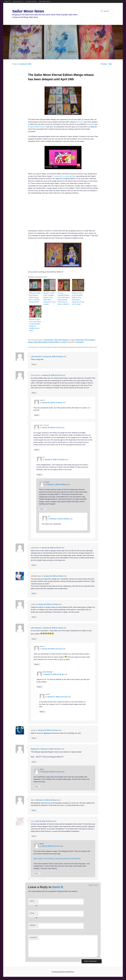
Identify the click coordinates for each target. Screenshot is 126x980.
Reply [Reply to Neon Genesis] (37, 450)
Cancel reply (94, 885)
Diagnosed (35, 749)
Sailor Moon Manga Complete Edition (47, 342)
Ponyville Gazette (31, 1)
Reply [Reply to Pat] (40, 475)
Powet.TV (7, 1)
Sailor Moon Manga (61, 340)
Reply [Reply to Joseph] (34, 738)
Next (111, 64)
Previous (103, 64)
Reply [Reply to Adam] (42, 509)
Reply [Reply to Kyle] (34, 810)
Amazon (80, 122)
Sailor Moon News (44, 1)
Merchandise (49, 340)
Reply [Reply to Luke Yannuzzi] (34, 364)
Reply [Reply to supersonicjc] (34, 565)
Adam (64, 342)
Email (33, 914)
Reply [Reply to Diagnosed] (34, 762)
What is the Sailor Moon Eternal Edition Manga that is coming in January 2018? (35, 297)
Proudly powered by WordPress (63, 972)
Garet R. (58, 887)
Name (33, 902)
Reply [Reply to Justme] (34, 617)
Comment (33, 937)
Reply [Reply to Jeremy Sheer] (34, 393)
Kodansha (91, 124)
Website (33, 925)
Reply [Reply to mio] (34, 836)
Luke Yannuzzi (36, 357)
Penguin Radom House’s (37, 127)
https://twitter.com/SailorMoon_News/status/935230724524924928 (57, 859)
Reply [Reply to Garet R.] (37, 415)
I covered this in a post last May (64, 176)
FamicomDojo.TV (18, 1)
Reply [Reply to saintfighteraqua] (34, 593)
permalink (80, 342)
